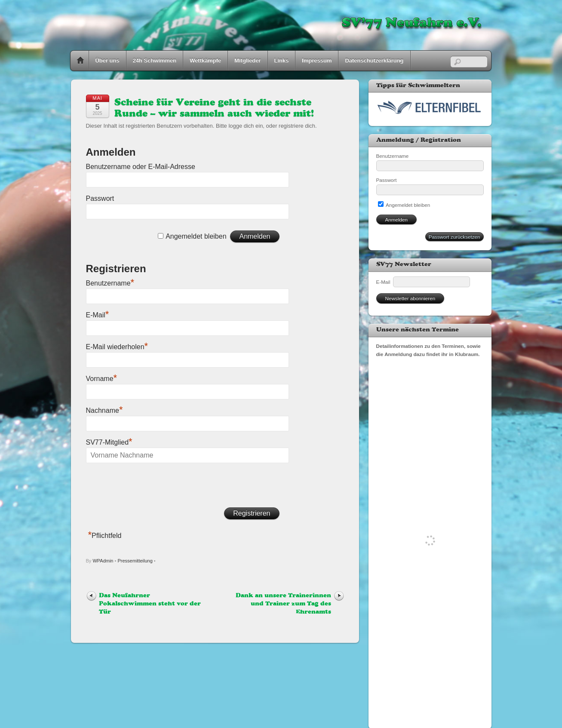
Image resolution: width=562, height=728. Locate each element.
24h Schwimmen (155, 60)
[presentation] (151, 486)
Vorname (102, 379)
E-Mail (98, 315)
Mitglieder (247, 60)
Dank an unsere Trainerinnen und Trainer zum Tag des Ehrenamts (283, 604)
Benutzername (110, 283)
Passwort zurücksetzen (455, 237)
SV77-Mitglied (109, 442)
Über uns (107, 60)
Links (282, 60)
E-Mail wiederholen (117, 347)
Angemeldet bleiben (196, 236)
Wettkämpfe (205, 60)
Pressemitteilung (135, 561)
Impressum (317, 60)
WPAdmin (103, 561)
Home (80, 61)
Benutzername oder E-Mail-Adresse (141, 167)
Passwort (100, 198)
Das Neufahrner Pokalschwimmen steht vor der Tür (150, 604)
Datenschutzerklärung (374, 60)
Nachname (104, 410)
